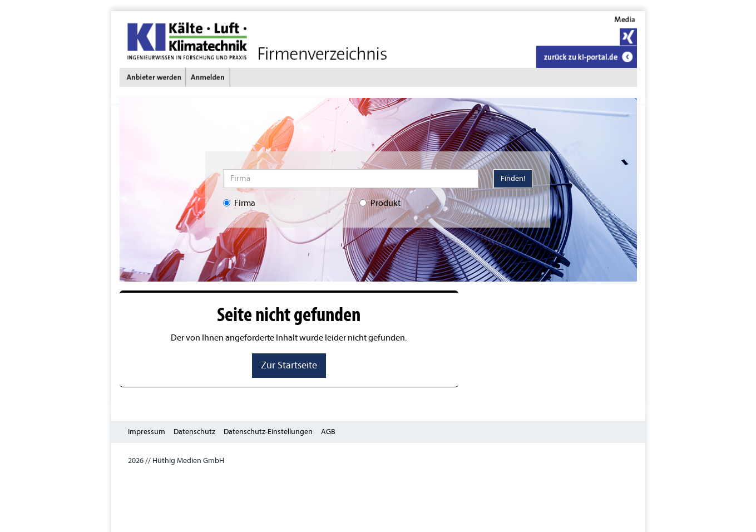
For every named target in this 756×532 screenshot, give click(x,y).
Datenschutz (194, 432)
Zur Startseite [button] (289, 365)
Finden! (513, 178)
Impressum (147, 432)
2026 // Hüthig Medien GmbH (176, 460)
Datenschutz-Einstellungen (268, 432)
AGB (328, 432)
